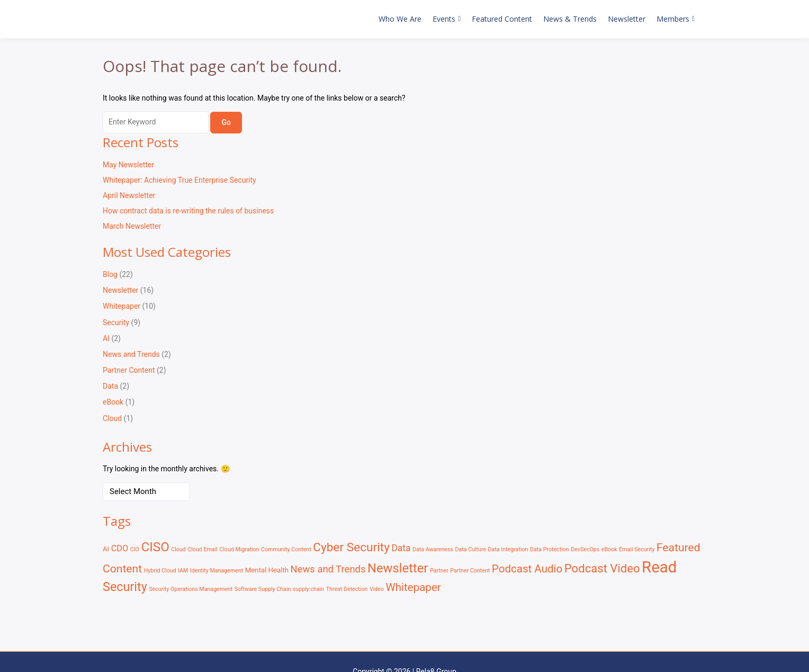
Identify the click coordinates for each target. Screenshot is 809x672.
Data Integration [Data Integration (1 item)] (508, 549)
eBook (113, 402)
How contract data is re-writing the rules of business (188, 211)
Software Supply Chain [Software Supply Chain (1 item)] (263, 589)
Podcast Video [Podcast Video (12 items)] (602, 568)
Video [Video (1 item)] (377, 589)
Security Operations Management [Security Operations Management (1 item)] (191, 589)
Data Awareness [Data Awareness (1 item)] (433, 549)
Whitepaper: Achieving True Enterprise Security (179, 180)
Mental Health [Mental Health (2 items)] (267, 570)
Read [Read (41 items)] (659, 567)
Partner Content (129, 370)
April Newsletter (129, 195)
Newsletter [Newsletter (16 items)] (398, 568)
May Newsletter (128, 165)
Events (444, 19)
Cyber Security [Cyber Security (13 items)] (351, 547)
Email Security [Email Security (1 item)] (637, 549)
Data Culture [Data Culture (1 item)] (470, 549)
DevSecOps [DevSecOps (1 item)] (585, 549)
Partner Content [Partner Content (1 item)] (470, 571)
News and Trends (131, 354)
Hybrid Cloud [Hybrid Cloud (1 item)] (160, 571)
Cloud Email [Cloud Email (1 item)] (203, 549)
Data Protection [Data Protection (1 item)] (550, 549)
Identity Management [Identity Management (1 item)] (217, 571)
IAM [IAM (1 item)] (183, 571)
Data (110, 386)
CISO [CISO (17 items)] (155, 547)
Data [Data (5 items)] (401, 548)
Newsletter (627, 19)
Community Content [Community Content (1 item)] (286, 549)
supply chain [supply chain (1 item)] (308, 589)
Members (673, 19)
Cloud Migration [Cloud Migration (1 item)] (239, 549)
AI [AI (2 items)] (106, 549)
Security (116, 322)
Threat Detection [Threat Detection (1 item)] (347, 589)
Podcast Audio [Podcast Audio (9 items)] (527, 569)
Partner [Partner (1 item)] (439, 571)
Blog (110, 274)
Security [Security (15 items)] (125, 587)
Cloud (112, 418)
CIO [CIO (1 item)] (135, 549)
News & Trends (570, 19)
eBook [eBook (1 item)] (609, 549)
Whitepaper (122, 306)
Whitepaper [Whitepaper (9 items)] (413, 587)
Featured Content (502, 19)
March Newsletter (132, 226)
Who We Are (400, 19)
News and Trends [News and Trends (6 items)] (328, 569)
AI (106, 338)
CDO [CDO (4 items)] (120, 548)
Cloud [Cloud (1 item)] (178, 549)
